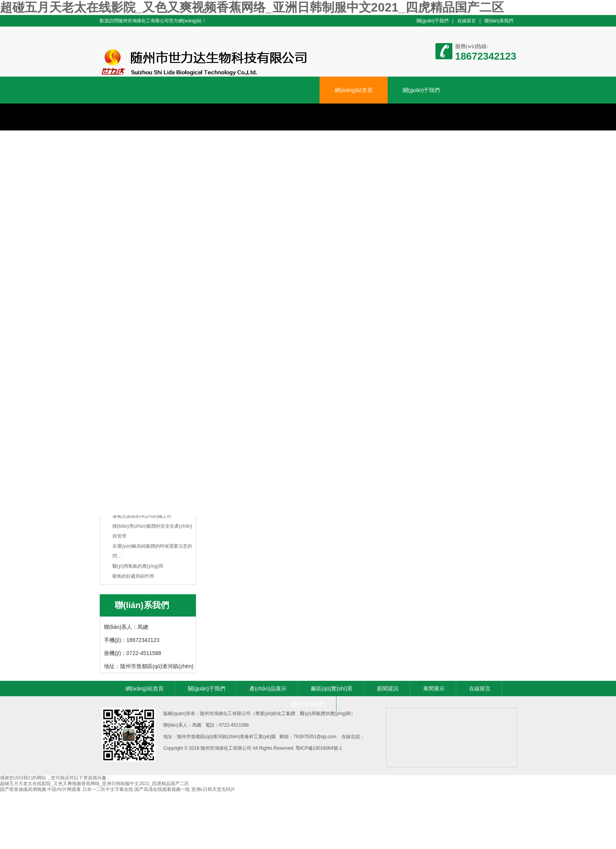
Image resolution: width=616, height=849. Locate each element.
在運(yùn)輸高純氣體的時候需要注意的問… (152, 551)
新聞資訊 (388, 689)
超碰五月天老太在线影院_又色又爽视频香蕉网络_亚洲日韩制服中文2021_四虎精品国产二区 (252, 7)
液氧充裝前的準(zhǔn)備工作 (142, 516)
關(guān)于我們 (433, 21)
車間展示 (434, 689)
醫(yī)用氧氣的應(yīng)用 (138, 566)
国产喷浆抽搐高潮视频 (23, 789)
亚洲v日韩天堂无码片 (213, 789)
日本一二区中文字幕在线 (108, 789)
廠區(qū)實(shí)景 (332, 689)
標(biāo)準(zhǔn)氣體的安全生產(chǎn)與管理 (152, 531)
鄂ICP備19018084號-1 (319, 748)
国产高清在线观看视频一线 (162, 789)
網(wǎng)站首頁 (354, 90)
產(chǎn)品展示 (268, 689)
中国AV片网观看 (64, 789)
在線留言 (467, 21)
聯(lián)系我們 (499, 21)
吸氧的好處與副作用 (133, 576)
